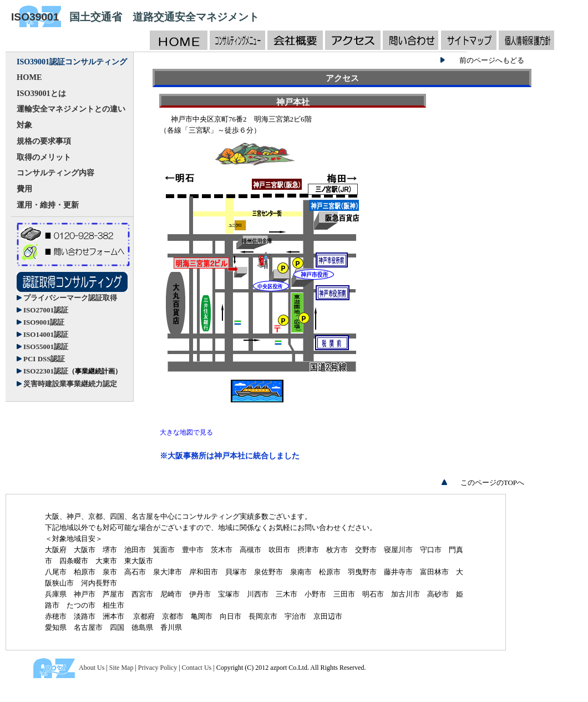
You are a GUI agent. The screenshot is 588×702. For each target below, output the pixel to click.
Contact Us (197, 668)
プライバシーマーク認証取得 (70, 298)
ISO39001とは (41, 93)
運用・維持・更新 (48, 205)
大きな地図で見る (186, 432)
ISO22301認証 (72, 371)
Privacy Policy (158, 668)
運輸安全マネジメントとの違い (71, 109)
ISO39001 (35, 17)
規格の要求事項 (44, 141)
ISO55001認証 (46, 347)
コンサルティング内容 (55, 173)
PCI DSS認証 (44, 359)
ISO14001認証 (46, 334)
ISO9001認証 (44, 322)
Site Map (121, 668)
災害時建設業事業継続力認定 (70, 384)
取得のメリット (44, 157)
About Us (92, 668)
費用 (24, 189)
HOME (29, 77)
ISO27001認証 (46, 310)
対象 (24, 125)
